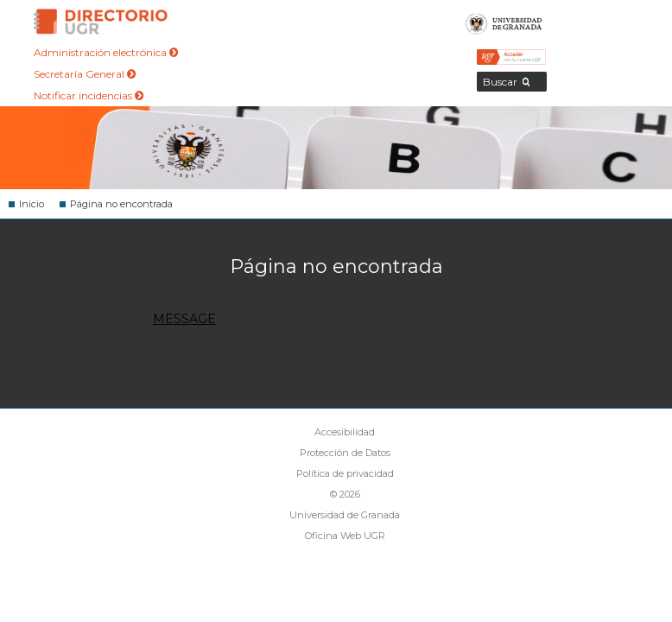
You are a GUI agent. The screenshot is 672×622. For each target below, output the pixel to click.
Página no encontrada (121, 204)
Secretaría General (85, 74)
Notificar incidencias (89, 95)
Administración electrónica (106, 52)
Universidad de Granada (504, 22)
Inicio (32, 204)
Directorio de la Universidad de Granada (101, 22)
